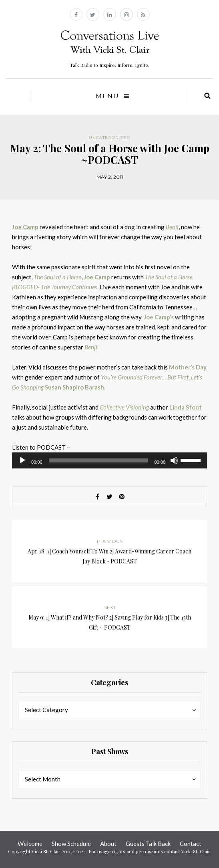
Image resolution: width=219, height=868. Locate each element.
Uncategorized (109, 138)
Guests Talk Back (148, 844)
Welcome (30, 844)
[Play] (22, 460)
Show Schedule (71, 844)
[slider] (98, 460)
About (108, 844)
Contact (191, 844)
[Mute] (174, 460)
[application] (109, 460)
